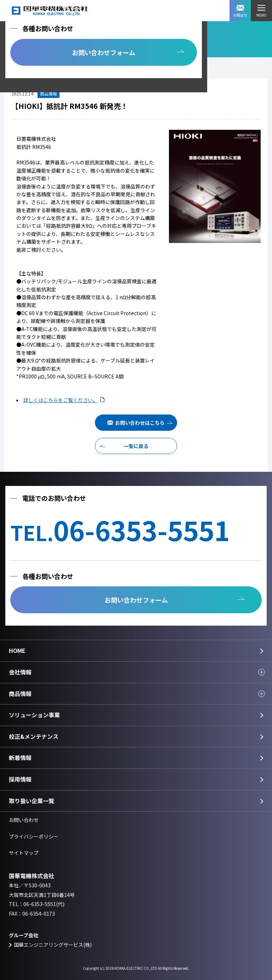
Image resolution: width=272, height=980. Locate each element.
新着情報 (20, 758)
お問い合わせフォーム (104, 52)
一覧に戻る (136, 446)
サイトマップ (24, 853)
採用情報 (20, 779)
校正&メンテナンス (34, 736)
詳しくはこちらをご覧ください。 (61, 400)
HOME (17, 650)
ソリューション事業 (34, 715)
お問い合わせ (24, 820)
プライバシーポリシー (34, 836)
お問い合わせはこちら (140, 423)
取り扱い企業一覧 (32, 801)
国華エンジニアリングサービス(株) (53, 945)
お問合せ (240, 11)
